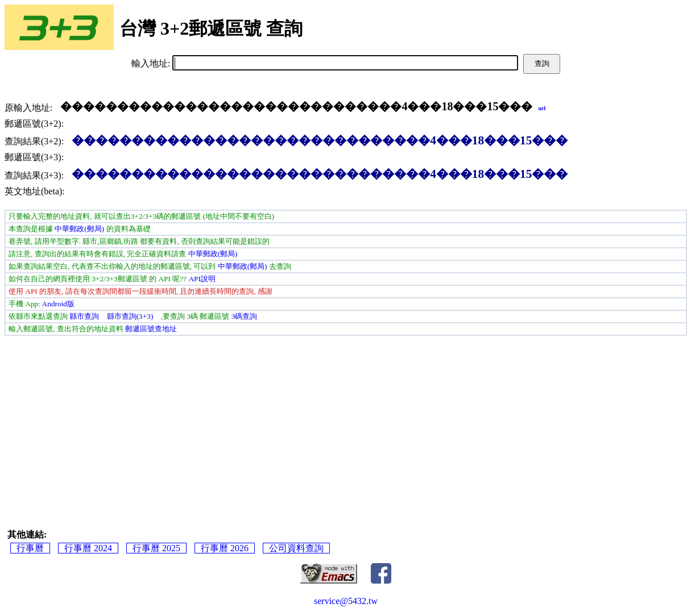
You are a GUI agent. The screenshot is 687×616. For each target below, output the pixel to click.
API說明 (202, 279)
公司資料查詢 (296, 548)
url (542, 108)
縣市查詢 (84, 316)
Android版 (58, 304)
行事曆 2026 (225, 548)
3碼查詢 (245, 316)
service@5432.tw (346, 601)
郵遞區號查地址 (151, 329)
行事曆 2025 (156, 548)
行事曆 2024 (88, 548)
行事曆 (30, 548)
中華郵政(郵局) (79, 229)
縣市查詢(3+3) (130, 316)
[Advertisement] (346, 421)
